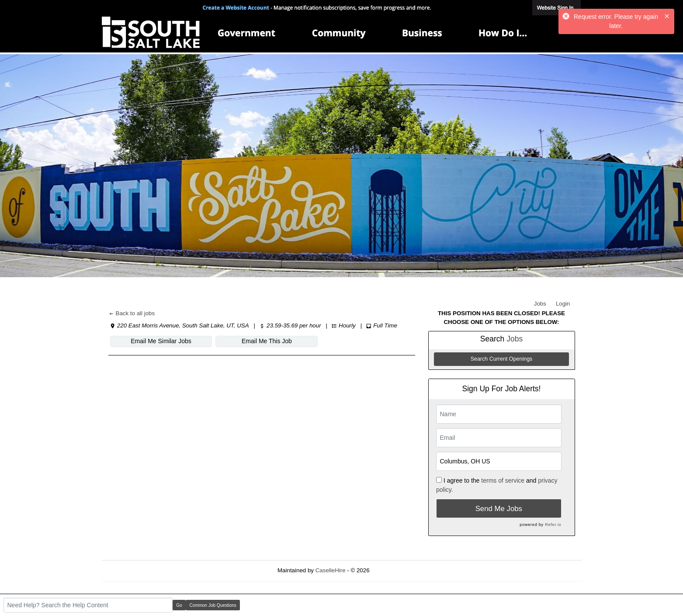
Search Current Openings (502, 359)
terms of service (503, 480)
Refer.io (553, 525)
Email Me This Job (267, 341)
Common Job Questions (213, 605)
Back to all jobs (132, 313)
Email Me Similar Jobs (161, 341)
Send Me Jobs (499, 509)
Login (563, 304)
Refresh (395, 570)
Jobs (540, 304)
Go (179, 605)
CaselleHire (331, 570)
